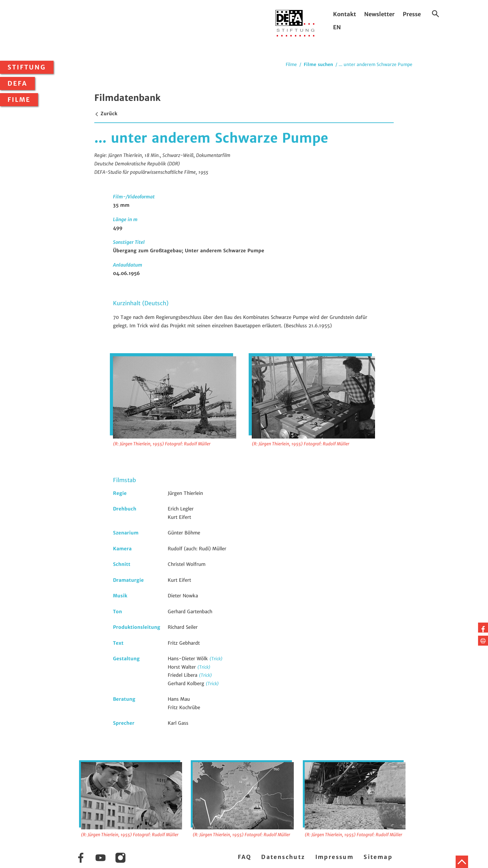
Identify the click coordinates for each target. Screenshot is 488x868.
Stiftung (27, 67)
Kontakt (345, 14)
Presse (412, 14)
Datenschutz (283, 857)
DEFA (17, 83)
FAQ (244, 857)
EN (337, 27)
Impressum (335, 857)
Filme (19, 100)
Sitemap (378, 857)
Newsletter (379, 14)
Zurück (106, 114)
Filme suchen (318, 64)
